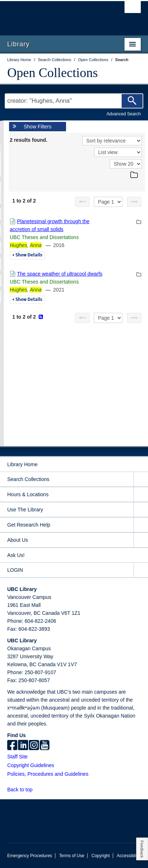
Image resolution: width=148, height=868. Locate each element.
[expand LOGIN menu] (141, 570)
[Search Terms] (74, 101)
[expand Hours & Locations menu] (141, 495)
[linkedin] (23, 746)
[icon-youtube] (45, 746)
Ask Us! (16, 555)
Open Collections (53, 73)
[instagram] (34, 746)
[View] (118, 152)
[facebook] (12, 746)
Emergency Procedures (30, 856)
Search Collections (28, 479)
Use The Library (25, 510)
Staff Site (18, 757)
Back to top (23, 790)
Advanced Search (124, 114)
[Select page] (108, 202)
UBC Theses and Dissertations (44, 237)
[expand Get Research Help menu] (141, 525)
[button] (37, 789)
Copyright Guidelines (31, 765)
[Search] (132, 101)
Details (27, 255)
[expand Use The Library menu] (141, 510)
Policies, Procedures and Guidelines (48, 774)
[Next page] (134, 202)
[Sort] (112, 141)
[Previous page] (82, 202)
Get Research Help (29, 525)
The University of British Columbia (54, 15)
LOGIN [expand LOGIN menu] (15, 570)
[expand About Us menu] (141, 540)
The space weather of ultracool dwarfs (60, 274)
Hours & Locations (28, 494)
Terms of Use (72, 856)
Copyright (101, 856)
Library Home (22, 464)
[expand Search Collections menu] (141, 479)
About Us (18, 540)
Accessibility (128, 856)
